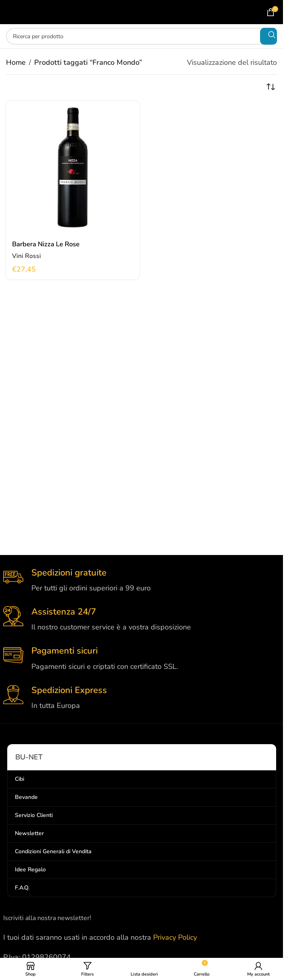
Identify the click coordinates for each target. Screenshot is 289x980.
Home (16, 62)
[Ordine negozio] (271, 87)
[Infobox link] (142, 581)
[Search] (141, 36)
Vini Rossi (27, 256)
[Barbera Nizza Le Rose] (73, 168)
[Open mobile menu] (21, 12)
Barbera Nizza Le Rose (49, 244)
